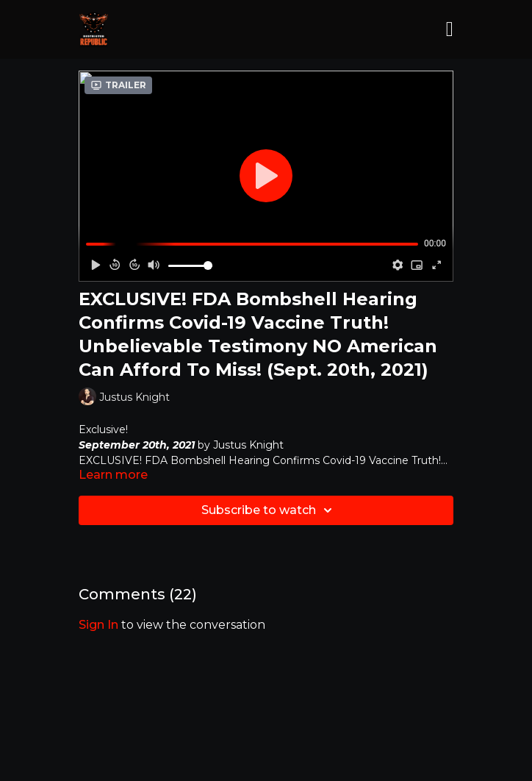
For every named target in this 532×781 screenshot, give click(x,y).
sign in (98, 625)
